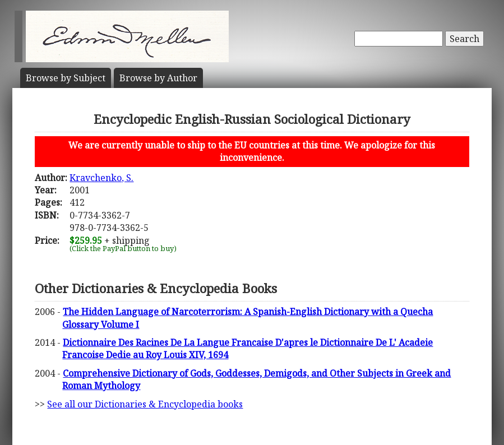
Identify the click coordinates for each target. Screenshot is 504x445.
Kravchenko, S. (101, 178)
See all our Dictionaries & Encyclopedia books (145, 404)
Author (158, 78)
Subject (66, 78)
